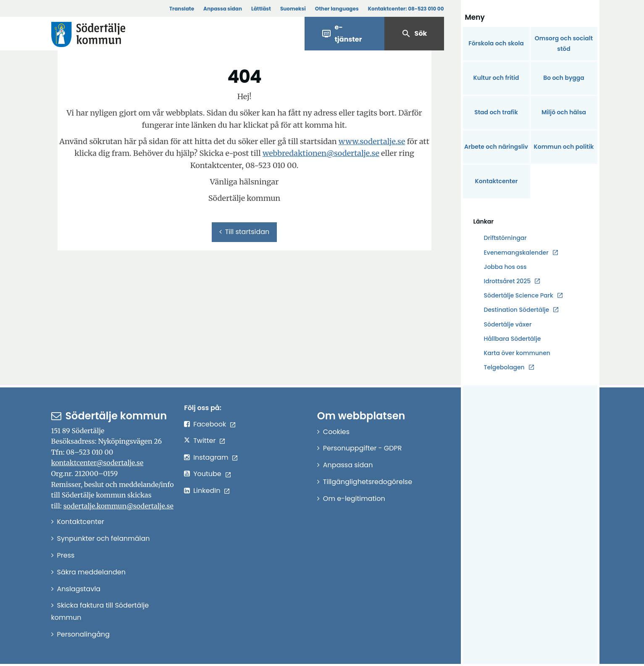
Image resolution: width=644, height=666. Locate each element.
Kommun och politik (564, 147)
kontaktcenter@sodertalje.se (97, 463)
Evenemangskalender (516, 253)
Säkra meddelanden (91, 572)
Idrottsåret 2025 (507, 281)
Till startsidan (244, 232)
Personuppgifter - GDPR (363, 448)
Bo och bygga (564, 78)
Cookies (336, 432)
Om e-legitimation (354, 499)
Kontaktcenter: (406, 9)
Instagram (211, 457)
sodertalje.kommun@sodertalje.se (118, 506)
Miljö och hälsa (564, 112)
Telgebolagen (504, 367)
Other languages (337, 9)
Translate (182, 9)
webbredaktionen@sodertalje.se (321, 153)
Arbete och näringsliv (496, 147)
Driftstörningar (505, 238)
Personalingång (84, 634)
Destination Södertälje (517, 310)
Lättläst (261, 9)
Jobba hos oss (505, 267)
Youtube (207, 474)
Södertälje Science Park (519, 296)
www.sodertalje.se (372, 141)
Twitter (204, 441)
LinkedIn (207, 491)
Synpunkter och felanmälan (104, 538)
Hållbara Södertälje (513, 339)
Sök (414, 34)
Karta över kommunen (517, 353)
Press (66, 555)
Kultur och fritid (496, 78)
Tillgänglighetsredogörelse (368, 482)
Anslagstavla (79, 589)
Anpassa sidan (223, 9)
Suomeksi (293, 9)
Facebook (210, 424)
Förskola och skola (496, 43)
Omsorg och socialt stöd (564, 43)
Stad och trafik (496, 112)
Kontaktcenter (496, 181)
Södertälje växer (508, 324)
